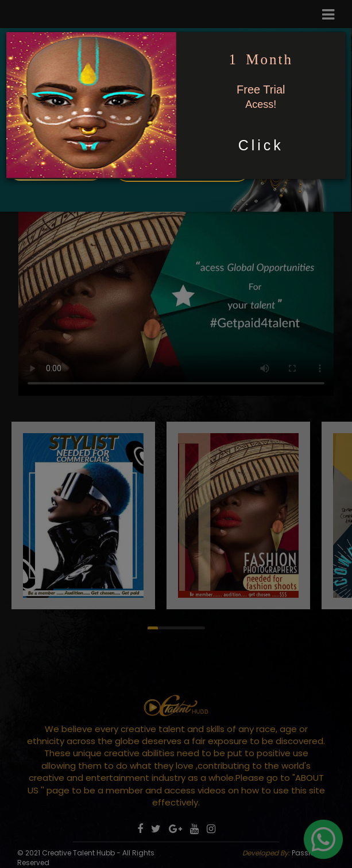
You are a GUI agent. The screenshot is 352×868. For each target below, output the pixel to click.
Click (261, 145)
